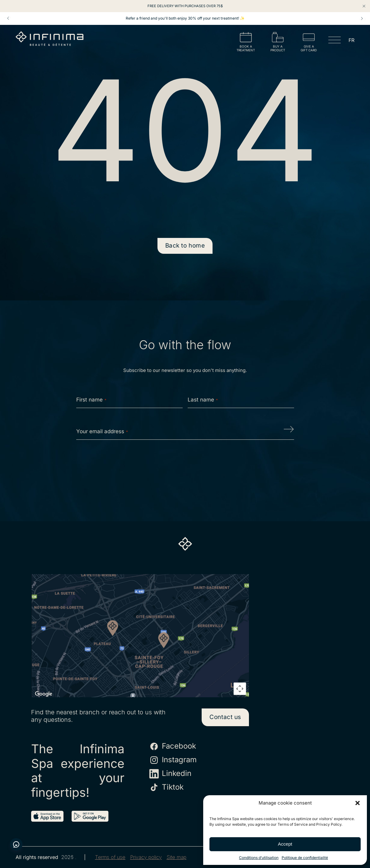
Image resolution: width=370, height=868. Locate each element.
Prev (8, 18)
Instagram (173, 760)
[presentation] (185, 464)
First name (91, 400)
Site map (176, 857)
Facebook (173, 746)
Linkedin (170, 774)
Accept (285, 844)
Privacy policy (146, 857)
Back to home (185, 246)
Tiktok (166, 787)
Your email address (102, 431)
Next (362, 18)
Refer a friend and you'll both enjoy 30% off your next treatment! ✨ (185, 18)
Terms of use (110, 857)
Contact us (225, 717)
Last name (203, 400)
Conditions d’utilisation (259, 858)
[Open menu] (335, 41)
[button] (358, 803)
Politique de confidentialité (305, 858)
